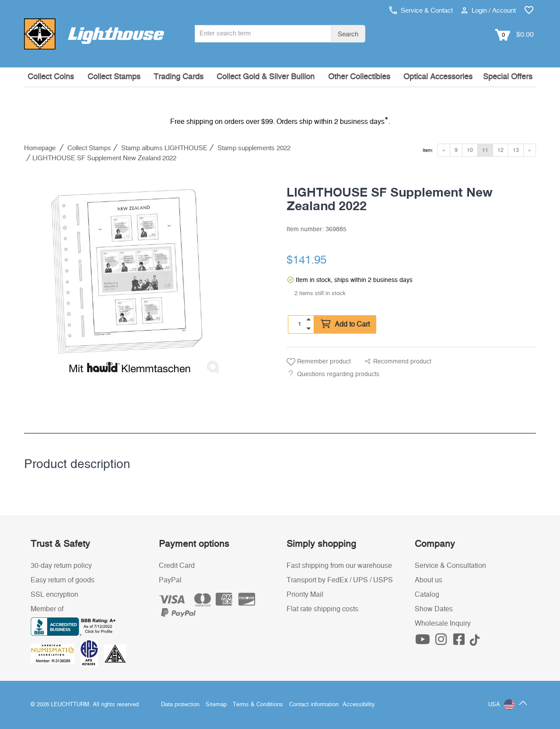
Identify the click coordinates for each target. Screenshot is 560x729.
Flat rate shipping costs (322, 609)
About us (429, 580)
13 (516, 150)
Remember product (319, 362)
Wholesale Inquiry (443, 623)
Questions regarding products (338, 374)
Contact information (314, 705)
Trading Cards (178, 77)
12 (500, 150)
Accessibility (359, 705)
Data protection (180, 705)
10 (470, 150)
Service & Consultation (450, 566)
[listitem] (127, 278)
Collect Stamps (114, 77)
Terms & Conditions (258, 705)
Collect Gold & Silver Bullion (266, 77)
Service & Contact (421, 11)
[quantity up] (308, 320)
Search (348, 34)
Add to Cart (345, 324)
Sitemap (216, 705)
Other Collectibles (359, 77)
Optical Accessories (438, 77)
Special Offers (508, 77)
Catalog (427, 595)
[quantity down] (308, 328)
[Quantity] (300, 324)
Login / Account (488, 11)
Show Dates (434, 609)
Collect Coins (51, 77)
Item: (428, 150)
